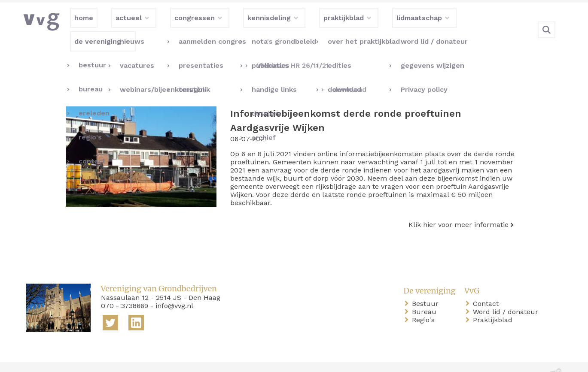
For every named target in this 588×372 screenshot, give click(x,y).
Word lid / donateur (507, 294)
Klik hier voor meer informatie (459, 207)
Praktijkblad (494, 302)
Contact (487, 286)
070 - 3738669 (125, 288)
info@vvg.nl (174, 288)
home (37, 358)
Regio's (425, 302)
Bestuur (427, 286)
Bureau (426, 294)
